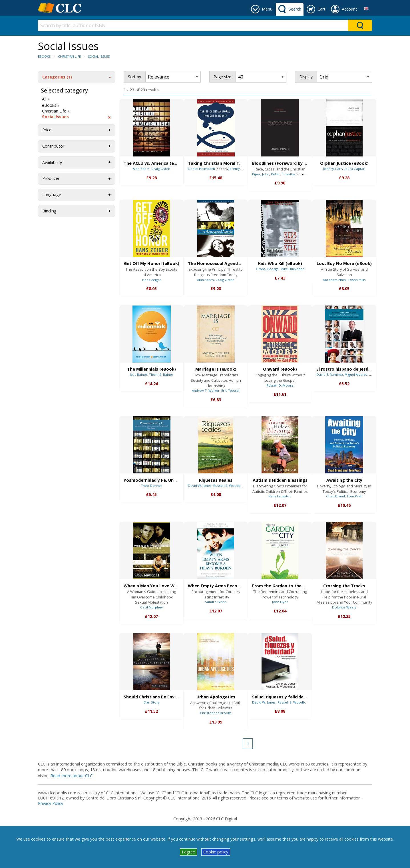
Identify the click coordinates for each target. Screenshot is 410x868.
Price (47, 130)
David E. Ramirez (330, 374)
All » (46, 99)
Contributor (53, 146)
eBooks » (51, 105)
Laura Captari (355, 169)
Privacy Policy (51, 803)
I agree (188, 852)
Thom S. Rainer (161, 374)
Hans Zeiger (152, 280)
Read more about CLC (72, 776)
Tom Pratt (355, 496)
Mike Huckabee (292, 269)
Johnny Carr (333, 169)
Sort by (134, 77)
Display (306, 77)
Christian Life (69, 56)
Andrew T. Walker (206, 390)
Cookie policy (216, 852)
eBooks (44, 56)
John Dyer (280, 602)
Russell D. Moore (280, 385)
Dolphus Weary (344, 607)
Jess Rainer (139, 374)
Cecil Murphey (151, 607)
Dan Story (152, 702)
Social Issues (99, 56)
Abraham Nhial (335, 280)
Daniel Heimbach (201, 169)
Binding (49, 211)
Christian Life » (56, 111)
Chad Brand (335, 496)
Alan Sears (141, 169)
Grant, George (267, 269)
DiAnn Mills (357, 280)
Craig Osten (161, 169)
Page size (222, 77)
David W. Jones (200, 486)
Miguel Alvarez (356, 374)
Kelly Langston (280, 496)
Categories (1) (57, 77)
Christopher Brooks (216, 713)
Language (52, 195)
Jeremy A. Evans (241, 169)
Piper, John (261, 174)
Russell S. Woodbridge (231, 486)
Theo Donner (151, 486)
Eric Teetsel (230, 390)
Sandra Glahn (216, 602)
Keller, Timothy (283, 174)
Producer (51, 178)
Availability (52, 162)
